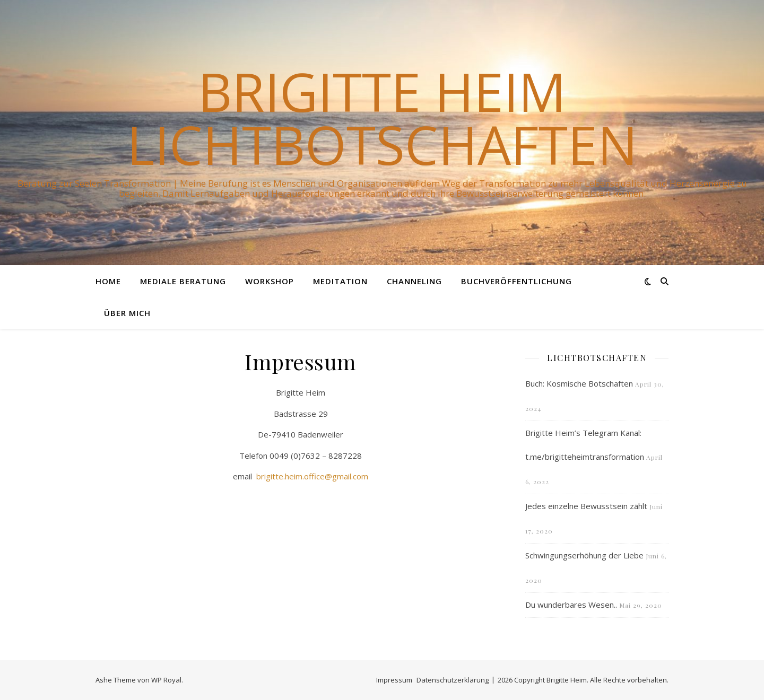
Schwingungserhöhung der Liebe (584, 555)
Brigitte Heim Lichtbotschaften (382, 118)
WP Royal (166, 680)
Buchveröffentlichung (516, 281)
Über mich (127, 313)
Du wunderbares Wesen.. (571, 605)
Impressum (394, 680)
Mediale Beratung (183, 281)
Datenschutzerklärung (453, 680)
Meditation (340, 281)
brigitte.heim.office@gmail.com (312, 476)
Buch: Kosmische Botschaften (579, 383)
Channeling (414, 281)
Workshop (270, 281)
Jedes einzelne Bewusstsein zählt (586, 506)
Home (108, 281)
